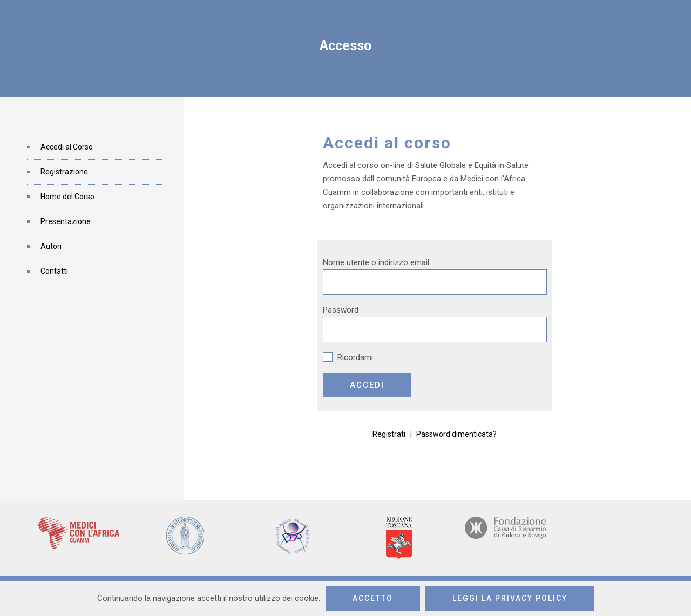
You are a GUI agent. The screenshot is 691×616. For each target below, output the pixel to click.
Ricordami (348, 357)
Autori (51, 246)
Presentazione (66, 221)
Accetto (373, 598)
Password (341, 310)
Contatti (54, 271)
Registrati (389, 434)
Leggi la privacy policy (510, 598)
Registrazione (64, 172)
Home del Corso (67, 197)
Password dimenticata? (456, 434)
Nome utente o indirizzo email (376, 262)
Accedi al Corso (67, 147)
